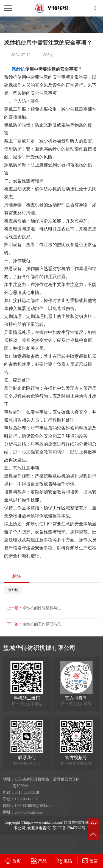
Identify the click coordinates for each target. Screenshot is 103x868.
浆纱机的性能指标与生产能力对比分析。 (45, 608)
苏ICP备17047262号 (69, 828)
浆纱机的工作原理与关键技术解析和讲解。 (45, 624)
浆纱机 (13, 590)
